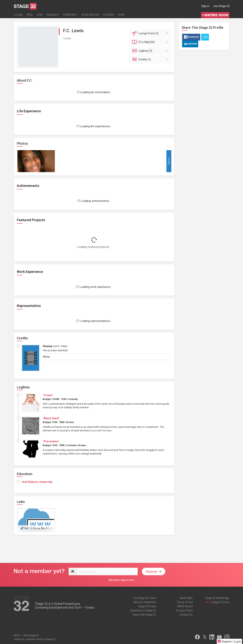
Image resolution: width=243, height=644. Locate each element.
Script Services (90, 15)
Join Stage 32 (221, 6)
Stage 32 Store (220, 602)
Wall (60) (151, 42)
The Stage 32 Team (145, 598)
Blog (30, 15)
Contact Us (186, 615)
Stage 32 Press (147, 606)
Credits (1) (151, 59)
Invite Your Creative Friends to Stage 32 (35, 639)
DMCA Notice (185, 606)
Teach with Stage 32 (144, 615)
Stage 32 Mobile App (217, 598)
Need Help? (186, 598)
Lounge (18, 15)
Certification (70, 15)
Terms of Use (185, 602)
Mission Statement (145, 602)
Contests (109, 15)
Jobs (40, 15)
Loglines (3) (151, 51)
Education (53, 15)
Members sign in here (122, 580)
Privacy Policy (184, 610)
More (169, 161)
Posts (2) (151, 33)
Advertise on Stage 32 (143, 610)
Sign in (205, 6)
